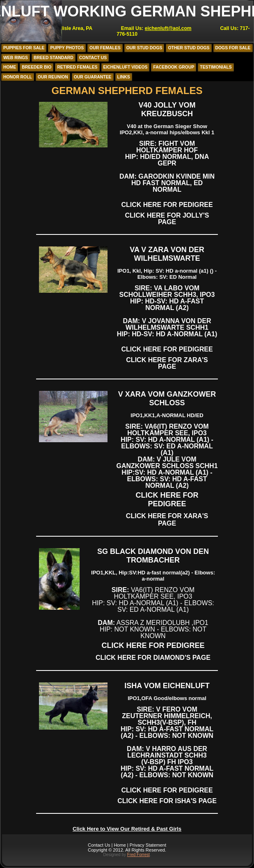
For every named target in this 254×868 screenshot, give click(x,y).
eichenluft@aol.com (168, 28)
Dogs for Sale (233, 48)
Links (124, 77)
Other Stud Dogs (189, 48)
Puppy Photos (67, 48)
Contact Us (93, 58)
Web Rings (16, 58)
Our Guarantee (93, 77)
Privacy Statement (148, 845)
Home (10, 67)
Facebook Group (174, 67)
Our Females (105, 48)
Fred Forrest (138, 855)
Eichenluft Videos (126, 67)
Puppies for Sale (24, 48)
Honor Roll (18, 77)
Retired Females (77, 67)
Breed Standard (54, 58)
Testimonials (216, 67)
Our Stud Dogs (144, 48)
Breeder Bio (37, 67)
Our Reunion (53, 77)
